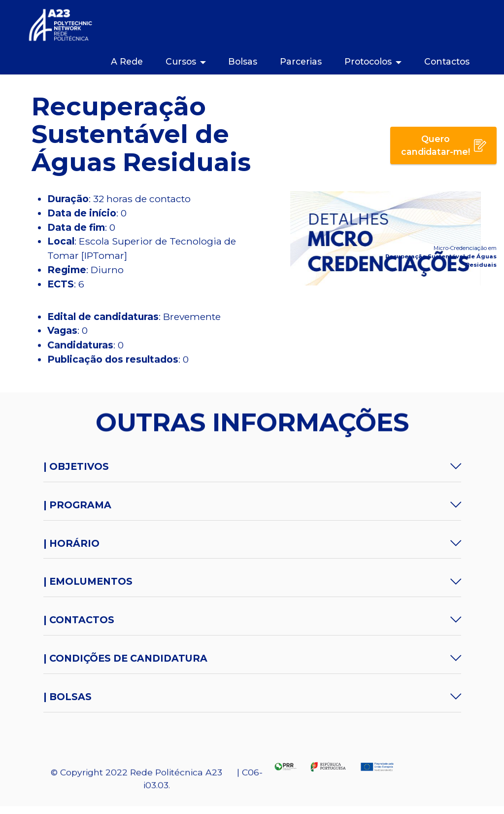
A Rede (127, 61)
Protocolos (368, 61)
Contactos (447, 61)
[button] (252, 467)
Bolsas (243, 61)
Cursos (181, 61)
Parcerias (301, 61)
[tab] (252, 467)
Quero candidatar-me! (444, 145)
